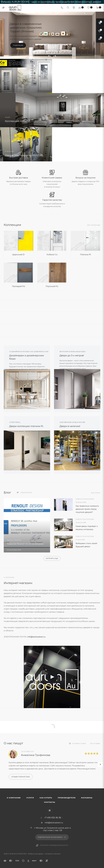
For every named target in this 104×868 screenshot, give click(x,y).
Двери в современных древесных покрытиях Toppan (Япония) (26, 28)
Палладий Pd (18, 286)
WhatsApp (50, 810)
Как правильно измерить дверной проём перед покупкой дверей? (87, 509)
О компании (14, 798)
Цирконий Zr (18, 254)
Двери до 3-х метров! (72, 356)
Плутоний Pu (52, 286)
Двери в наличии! (70, 426)
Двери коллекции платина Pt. (26, 426)
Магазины (87, 798)
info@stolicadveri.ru (36, 637)
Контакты (50, 802)
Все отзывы (95, 744)
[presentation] (100, 764)
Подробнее (18, 45)
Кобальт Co (52, 254)
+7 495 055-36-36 (53, 818)
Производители (67, 798)
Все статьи (96, 493)
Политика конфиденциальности (54, 845)
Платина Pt (86, 254)
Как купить (46, 798)
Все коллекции (94, 225)
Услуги (30, 798)
